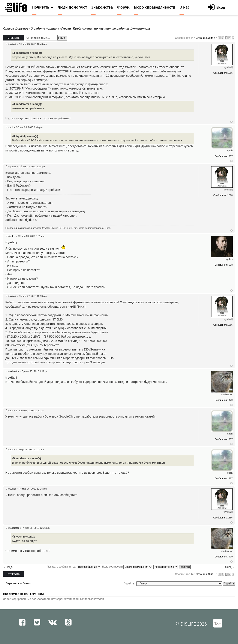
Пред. (9, 567)
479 (231, 400)
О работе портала (45, 29)
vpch (11, 127)
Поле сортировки (127, 567)
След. (229, 567)
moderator (14, 371)
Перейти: (129, 584)
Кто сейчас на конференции (23, 594)
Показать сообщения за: (74, 567)
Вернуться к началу (231, 122)
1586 (230, 73)
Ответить (13, 38)
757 (231, 156)
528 (231, 265)
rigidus (12, 236)
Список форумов (16, 29)
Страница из (206, 38)
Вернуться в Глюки (18, 583)
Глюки (66, 29)
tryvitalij (12, 44)
